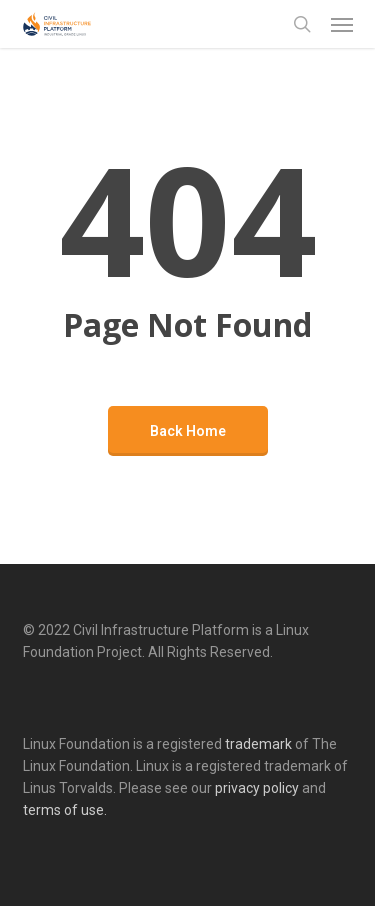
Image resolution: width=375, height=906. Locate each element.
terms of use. (65, 810)
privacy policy (257, 788)
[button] (342, 24)
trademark (258, 744)
